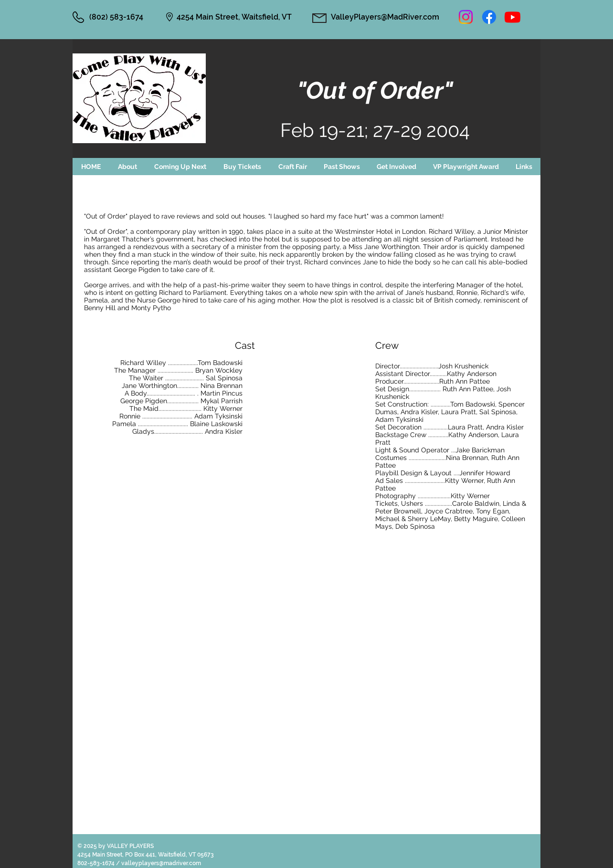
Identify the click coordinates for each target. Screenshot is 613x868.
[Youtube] (513, 17)
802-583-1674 (97, 863)
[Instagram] (466, 17)
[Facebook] (489, 17)
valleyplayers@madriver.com (161, 863)
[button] (180, 167)
